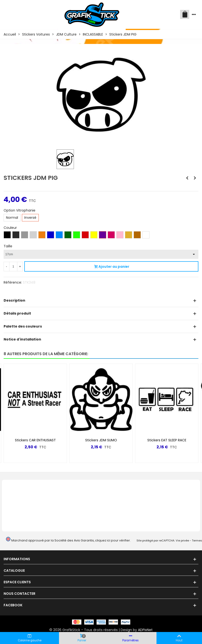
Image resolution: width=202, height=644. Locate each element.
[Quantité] (13, 267)
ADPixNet (145, 630)
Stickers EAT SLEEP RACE (167, 440)
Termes (197, 541)
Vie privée (182, 541)
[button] (187, 354)
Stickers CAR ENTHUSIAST (35, 440)
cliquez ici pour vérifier (113, 540)
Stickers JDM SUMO (101, 440)
